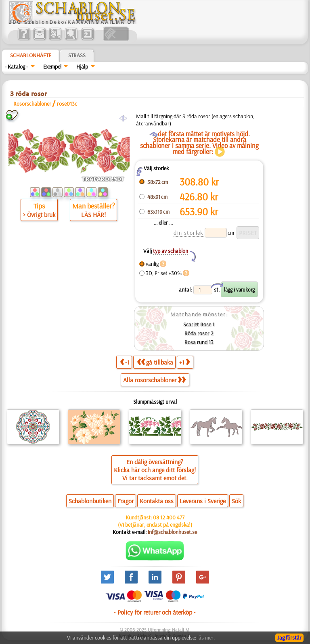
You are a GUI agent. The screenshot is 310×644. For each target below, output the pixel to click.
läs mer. (206, 638)
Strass (77, 55)
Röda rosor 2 (199, 333)
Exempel (52, 67)
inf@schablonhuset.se (172, 532)
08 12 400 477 (169, 517)
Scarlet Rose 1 (199, 324)
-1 (125, 362)
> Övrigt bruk (39, 215)
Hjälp (82, 67)
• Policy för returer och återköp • (155, 612)
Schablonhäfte (31, 55)
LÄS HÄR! (93, 215)
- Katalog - (16, 67)
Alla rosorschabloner (154, 380)
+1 (184, 362)
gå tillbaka (155, 362)
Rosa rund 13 (199, 342)
